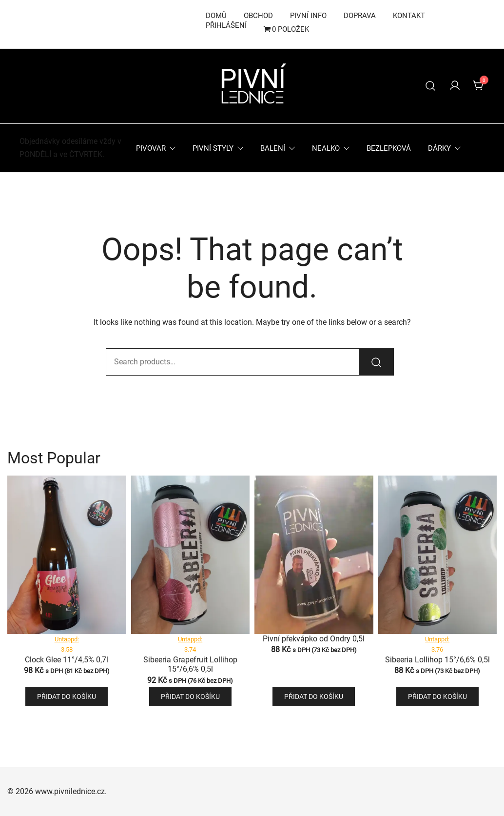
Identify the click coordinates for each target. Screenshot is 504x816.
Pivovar (151, 148)
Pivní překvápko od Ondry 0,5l (314, 639)
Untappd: (67, 639)
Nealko (326, 148)
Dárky (439, 148)
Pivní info (308, 16)
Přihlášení (226, 25)
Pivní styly (213, 148)
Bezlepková (389, 148)
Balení (273, 148)
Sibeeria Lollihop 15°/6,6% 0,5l (437, 660)
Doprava (360, 16)
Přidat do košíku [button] (67, 697)
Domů (216, 16)
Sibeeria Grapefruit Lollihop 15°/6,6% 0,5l (190, 664)
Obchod (258, 16)
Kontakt (409, 16)
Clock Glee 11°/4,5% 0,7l (67, 660)
